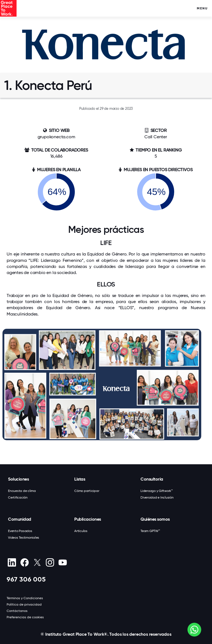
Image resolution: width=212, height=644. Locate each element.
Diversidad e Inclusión (157, 497)
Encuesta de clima (22, 491)
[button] (106, 443)
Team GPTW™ (150, 531)
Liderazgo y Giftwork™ (157, 491)
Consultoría (152, 479)
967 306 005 (26, 579)
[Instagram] (50, 562)
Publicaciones (88, 519)
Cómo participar (87, 491)
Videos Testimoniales (24, 538)
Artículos (81, 531)
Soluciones (18, 479)
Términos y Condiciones (25, 598)
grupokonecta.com (56, 137)
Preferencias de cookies (25, 617)
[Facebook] (24, 562)
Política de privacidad (24, 604)
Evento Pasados (20, 531)
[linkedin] (12, 562)
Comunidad (20, 519)
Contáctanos (17, 611)
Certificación (18, 497)
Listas (80, 479)
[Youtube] (63, 562)
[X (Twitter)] (37, 562)
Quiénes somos (155, 519)
